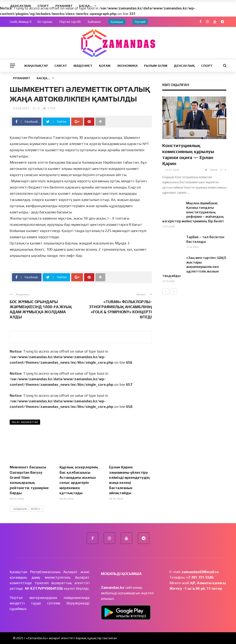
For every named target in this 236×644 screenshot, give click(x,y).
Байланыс (94, 22)
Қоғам (105, 66)
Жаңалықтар (36, 66)
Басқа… (43, 78)
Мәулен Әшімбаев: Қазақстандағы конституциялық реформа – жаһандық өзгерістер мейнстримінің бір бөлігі (193, 212)
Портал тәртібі (70, 22)
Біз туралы (45, 22)
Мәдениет (83, 66)
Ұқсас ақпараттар (25, 422)
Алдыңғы (19, 509)
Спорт (207, 66)
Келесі (36, 509)
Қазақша (117, 22)
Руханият (22, 78)
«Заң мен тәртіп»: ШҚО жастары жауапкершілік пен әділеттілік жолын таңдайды (194, 267)
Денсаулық (184, 66)
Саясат (61, 66)
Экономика (127, 66)
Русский (140, 22)
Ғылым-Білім (156, 66)
